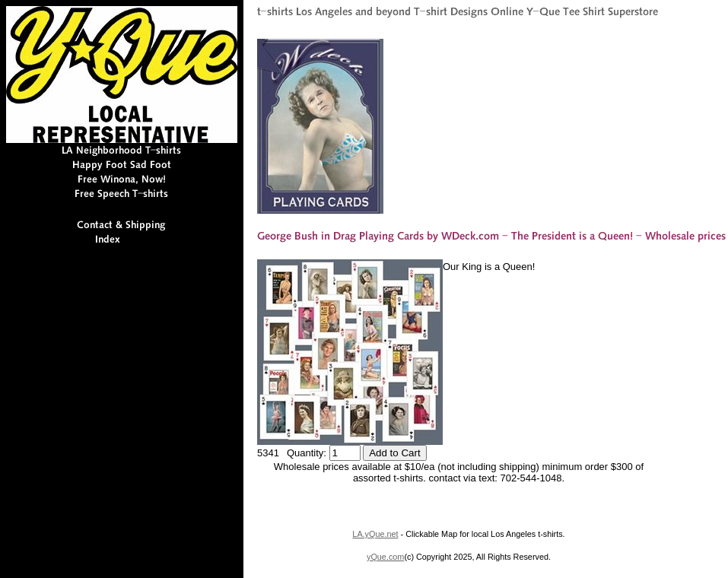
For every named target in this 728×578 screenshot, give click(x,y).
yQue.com (385, 557)
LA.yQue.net (375, 534)
